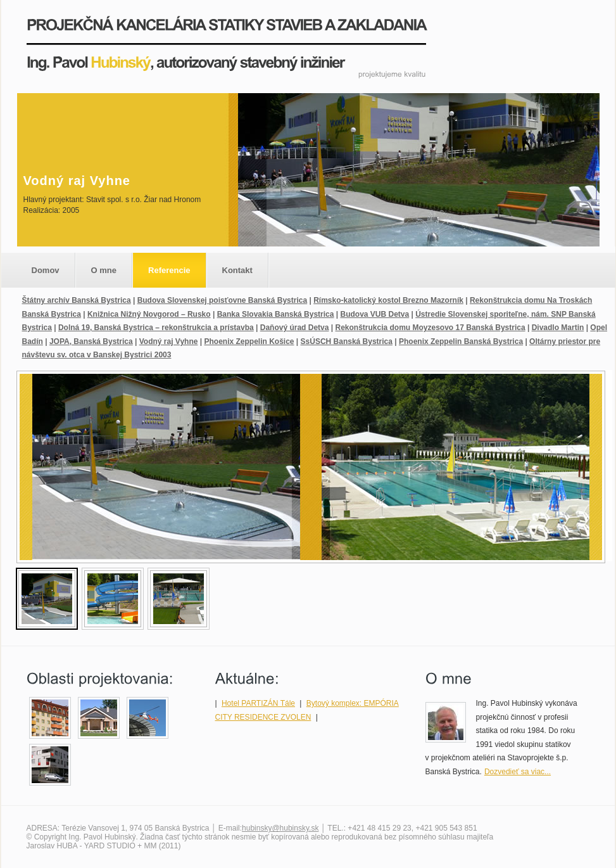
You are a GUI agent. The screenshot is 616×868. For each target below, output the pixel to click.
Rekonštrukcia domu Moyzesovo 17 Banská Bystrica (430, 328)
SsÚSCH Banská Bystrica (347, 341)
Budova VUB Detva (374, 314)
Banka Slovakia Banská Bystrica (276, 314)
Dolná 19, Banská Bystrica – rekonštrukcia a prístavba (156, 328)
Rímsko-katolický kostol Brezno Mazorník (388, 300)
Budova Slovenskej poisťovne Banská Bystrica (223, 300)
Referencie (169, 270)
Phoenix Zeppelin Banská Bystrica (461, 341)
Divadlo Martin (558, 328)
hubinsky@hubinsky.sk (280, 828)
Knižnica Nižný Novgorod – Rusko (149, 314)
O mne (104, 270)
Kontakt (237, 270)
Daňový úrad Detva (295, 328)
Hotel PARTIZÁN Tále (258, 703)
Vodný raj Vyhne (169, 341)
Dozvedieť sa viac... (518, 772)
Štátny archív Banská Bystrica (77, 300)
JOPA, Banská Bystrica (91, 341)
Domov (46, 270)
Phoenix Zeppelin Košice (249, 341)
